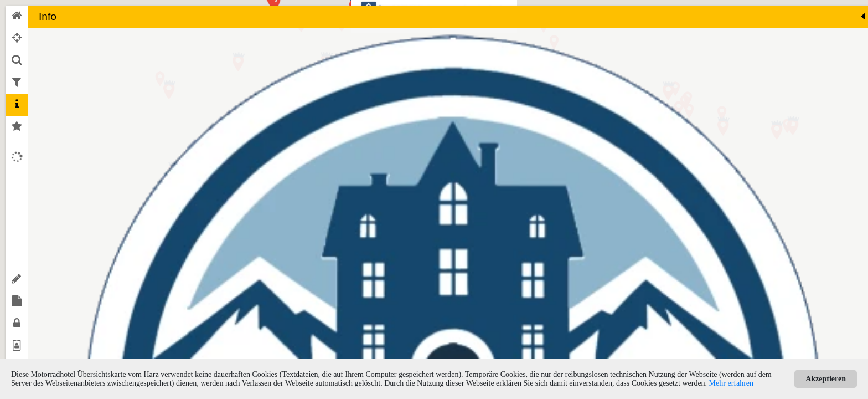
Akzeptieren (826, 379)
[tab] (17, 17)
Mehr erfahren (731, 383)
